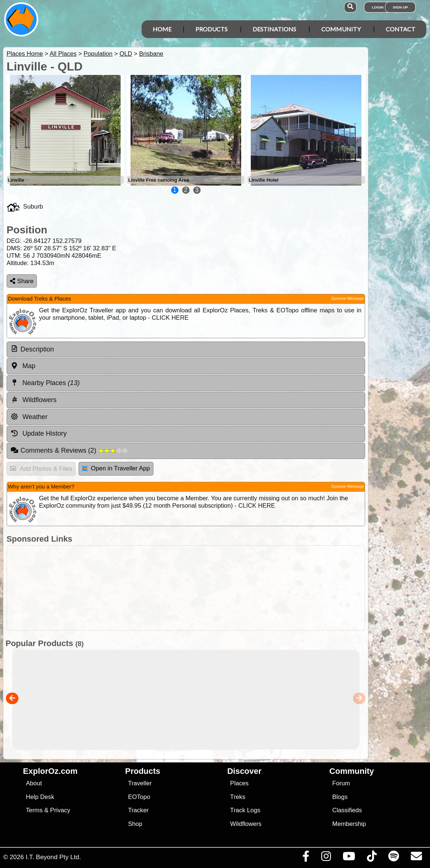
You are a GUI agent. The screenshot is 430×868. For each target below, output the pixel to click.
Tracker (138, 810)
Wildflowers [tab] (34, 400)
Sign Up (400, 7)
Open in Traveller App (116, 468)
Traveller (140, 783)
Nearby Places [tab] (45, 383)
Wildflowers (246, 824)
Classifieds (347, 810)
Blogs (340, 797)
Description (37, 349)
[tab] (186, 350)
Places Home (25, 54)
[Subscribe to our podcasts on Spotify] (393, 858)
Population (98, 54)
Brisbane (151, 54)
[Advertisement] (184, 588)
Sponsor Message (348, 298)
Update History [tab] (39, 433)
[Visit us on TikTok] (372, 858)
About (34, 783)
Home (162, 29)
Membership (349, 824)
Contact (400, 29)
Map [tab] (23, 366)
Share (22, 281)
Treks (238, 797)
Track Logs (245, 810)
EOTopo (139, 797)
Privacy (60, 810)
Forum (341, 783)
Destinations (274, 29)
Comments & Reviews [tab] (69, 450)
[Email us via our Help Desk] (416, 858)
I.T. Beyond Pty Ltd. (53, 857)
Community (341, 29)
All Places (63, 54)
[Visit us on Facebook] (306, 858)
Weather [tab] (29, 417)
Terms (34, 810)
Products (211, 29)
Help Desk (40, 797)
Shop (135, 824)
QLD (126, 54)
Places (239, 783)
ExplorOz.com (50, 771)
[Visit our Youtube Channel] (349, 858)
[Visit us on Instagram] (326, 858)
